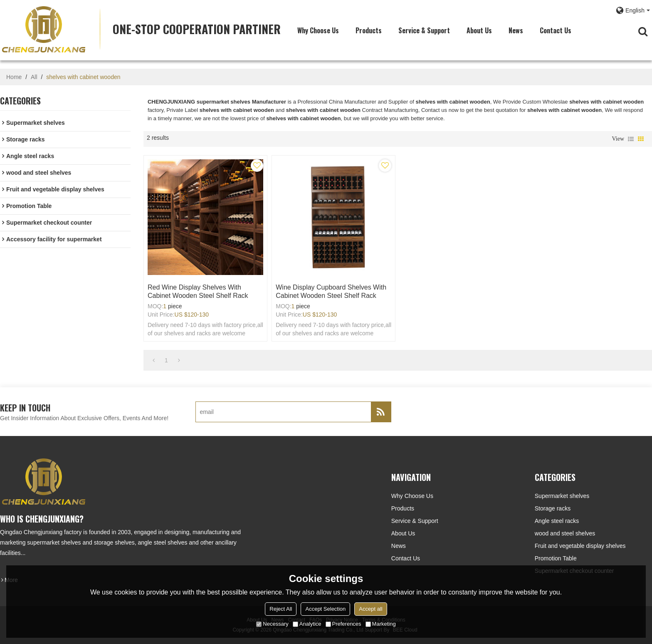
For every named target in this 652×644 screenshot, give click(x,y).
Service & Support (424, 30)
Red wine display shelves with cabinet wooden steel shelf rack (198, 291)
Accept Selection (325, 609)
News (516, 30)
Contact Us (556, 30)
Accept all (370, 609)
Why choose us (318, 30)
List (631, 139)
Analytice (307, 624)
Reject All (281, 609)
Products (369, 30)
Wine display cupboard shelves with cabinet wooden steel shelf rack (331, 291)
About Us (479, 30)
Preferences (343, 624)
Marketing (381, 624)
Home (14, 77)
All (34, 77)
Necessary (272, 624)
